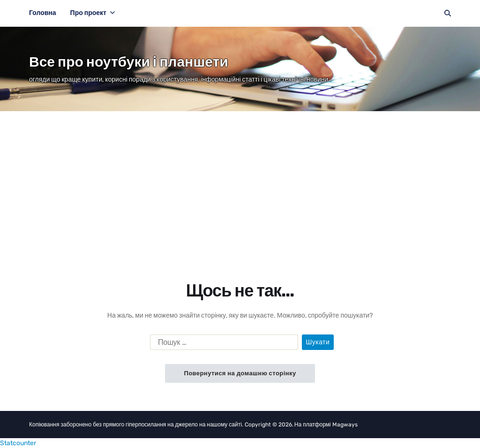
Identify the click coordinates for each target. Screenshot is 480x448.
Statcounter (18, 443)
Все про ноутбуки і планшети (129, 62)
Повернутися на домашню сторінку (240, 373)
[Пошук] (448, 13)
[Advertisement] (240, 182)
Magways (345, 425)
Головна (43, 13)
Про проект (93, 13)
